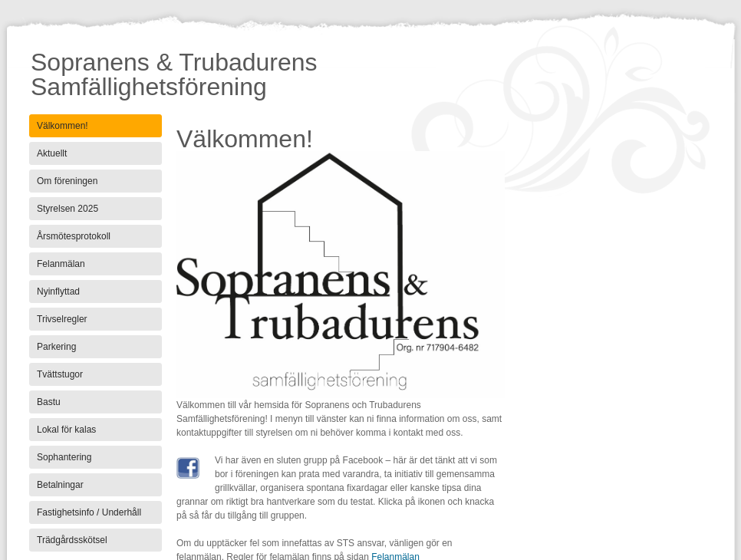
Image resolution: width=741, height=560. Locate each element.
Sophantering (64, 457)
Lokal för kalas (66, 430)
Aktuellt (52, 153)
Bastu (49, 402)
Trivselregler (62, 319)
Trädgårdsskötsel (72, 540)
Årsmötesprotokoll (74, 236)
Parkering (56, 347)
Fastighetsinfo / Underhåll (89, 512)
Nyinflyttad (58, 292)
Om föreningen (67, 181)
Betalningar (60, 485)
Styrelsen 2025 (68, 209)
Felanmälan (61, 264)
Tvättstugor (60, 374)
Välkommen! (63, 126)
